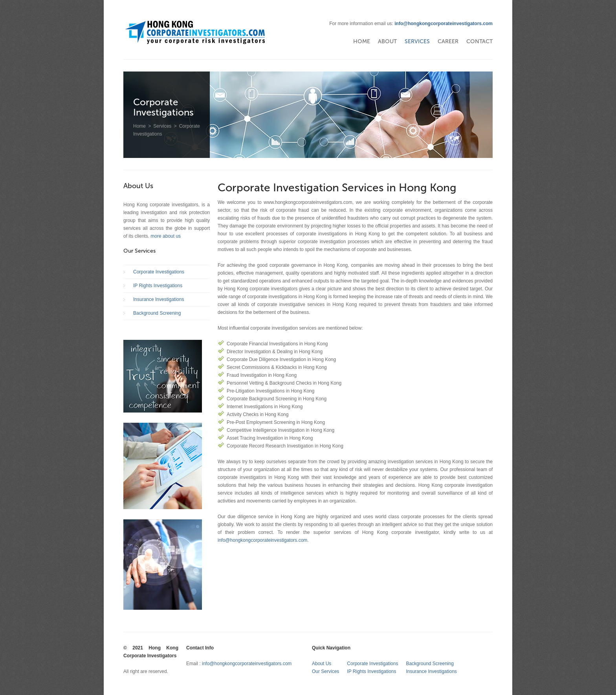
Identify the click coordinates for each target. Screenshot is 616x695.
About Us (322, 664)
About (387, 41)
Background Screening (157, 313)
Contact (479, 41)
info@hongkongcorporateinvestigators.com (444, 24)
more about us (166, 236)
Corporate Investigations (159, 272)
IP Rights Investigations (158, 286)
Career (448, 41)
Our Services (325, 671)
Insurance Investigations (159, 299)
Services (417, 41)
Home (362, 41)
